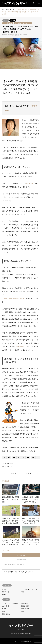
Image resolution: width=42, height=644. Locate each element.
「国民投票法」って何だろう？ (13, 298)
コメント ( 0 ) (21, 555)
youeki (12, 463)
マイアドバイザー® (21, 625)
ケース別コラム (8, 23)
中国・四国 (24, 603)
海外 (4, 611)
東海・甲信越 (25, 609)
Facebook (19, 629)
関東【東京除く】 (8, 614)
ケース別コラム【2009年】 (23, 23)
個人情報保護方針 (26, 634)
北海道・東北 (25, 606)
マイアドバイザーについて (29, 589)
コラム (6, 20)
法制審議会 (19, 347)
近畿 (22, 611)
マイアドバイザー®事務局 (10, 603)
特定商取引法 (15, 634)
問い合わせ (6, 592)
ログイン (22, 572)
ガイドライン (30, 183)
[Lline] (19, 457)
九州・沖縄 (6, 606)
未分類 (4, 595)
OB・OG (13, 20)
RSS (23, 629)
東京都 (4, 609)
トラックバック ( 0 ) (21, 559)
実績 (22, 592)
